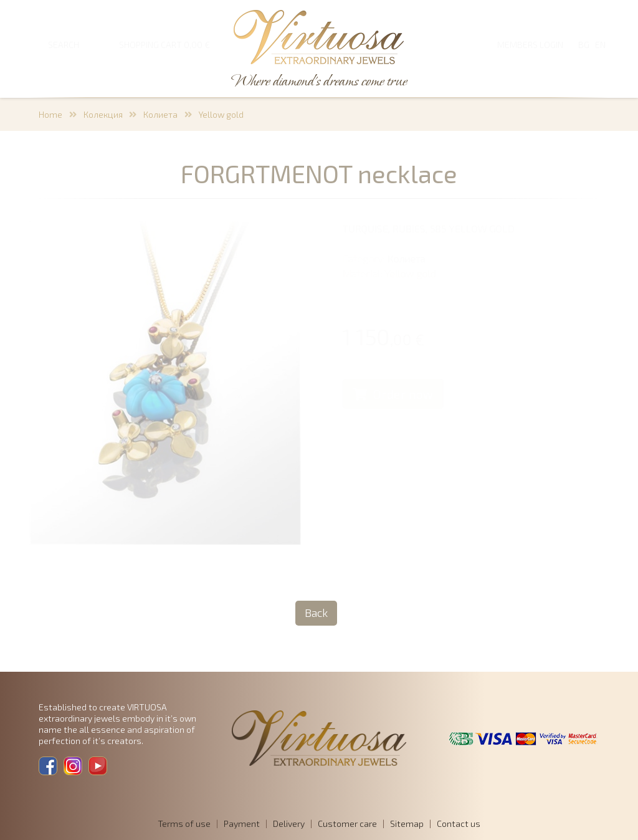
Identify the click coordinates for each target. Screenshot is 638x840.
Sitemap (407, 823)
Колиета (160, 114)
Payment (242, 823)
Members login (530, 45)
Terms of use (184, 823)
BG (584, 45)
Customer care (347, 823)
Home (50, 114)
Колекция (103, 114)
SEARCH (64, 45)
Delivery (289, 823)
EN (600, 45)
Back (316, 613)
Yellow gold (221, 114)
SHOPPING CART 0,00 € (164, 45)
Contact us (459, 823)
